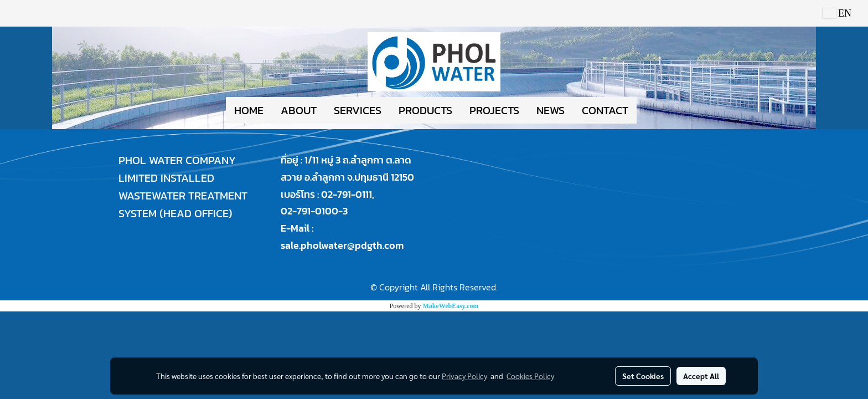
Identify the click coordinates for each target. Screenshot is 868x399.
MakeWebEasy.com (451, 306)
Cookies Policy (530, 376)
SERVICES (358, 110)
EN (837, 13)
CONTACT (605, 110)
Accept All (701, 376)
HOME (249, 110)
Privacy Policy (464, 376)
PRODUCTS (425, 110)
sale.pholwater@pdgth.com (342, 245)
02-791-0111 (347, 194)
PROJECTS (494, 110)
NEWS (551, 110)
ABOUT (299, 110)
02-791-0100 (309, 211)
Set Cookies (643, 376)
